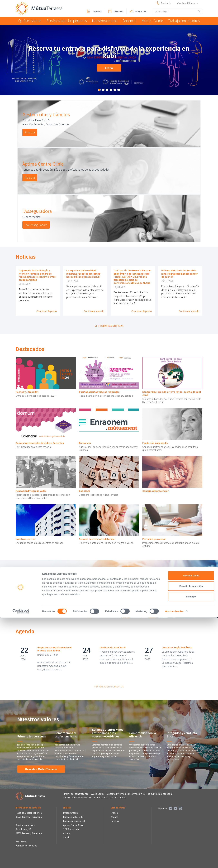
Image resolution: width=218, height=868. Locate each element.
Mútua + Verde (153, 21)
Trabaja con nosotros (185, 21)
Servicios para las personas (65, 21)
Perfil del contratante (76, 794)
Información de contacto (28, 808)
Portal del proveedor (154, 539)
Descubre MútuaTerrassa (41, 769)
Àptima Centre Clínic (43, 164)
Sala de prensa (118, 808)
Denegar (191, 847)
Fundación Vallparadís (155, 443)
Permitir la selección (191, 836)
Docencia (129, 21)
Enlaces (67, 808)
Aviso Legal (97, 794)
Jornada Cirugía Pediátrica (177, 647)
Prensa (97, 11)
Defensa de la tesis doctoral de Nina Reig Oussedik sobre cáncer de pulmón (179, 273)
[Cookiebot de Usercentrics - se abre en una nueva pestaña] (21, 862)
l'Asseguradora (37, 211)
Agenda (118, 11)
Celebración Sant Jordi (113, 647)
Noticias (141, 11)
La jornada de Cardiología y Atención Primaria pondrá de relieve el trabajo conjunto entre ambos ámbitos (37, 275)
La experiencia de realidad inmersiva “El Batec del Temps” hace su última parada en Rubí (84, 273)
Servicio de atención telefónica (97, 539)
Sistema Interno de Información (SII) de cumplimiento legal (140, 794)
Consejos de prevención (156, 491)
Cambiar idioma (188, 3)
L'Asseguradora (71, 813)
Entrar (109, 68)
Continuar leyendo (47, 311)
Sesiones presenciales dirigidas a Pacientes (40, 443)
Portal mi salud (39, 587)
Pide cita (30, 132)
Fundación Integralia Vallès (31, 491)
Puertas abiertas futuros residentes (99, 392)
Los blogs (84, 491)
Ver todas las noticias (109, 326)
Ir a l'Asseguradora (36, 225)
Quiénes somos (30, 21)
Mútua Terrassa (40, 9)
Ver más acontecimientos (109, 686)
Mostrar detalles (174, 862)
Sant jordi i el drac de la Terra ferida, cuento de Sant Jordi (172, 393)
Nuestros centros (102, 21)
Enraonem (85, 443)
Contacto (166, 3)
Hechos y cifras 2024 (27, 392)
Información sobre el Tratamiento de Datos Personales (96, 797)
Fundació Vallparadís (73, 817)
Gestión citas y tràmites (46, 114)
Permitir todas (191, 826)
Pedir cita (34, 602)
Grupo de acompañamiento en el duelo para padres (55, 649)
